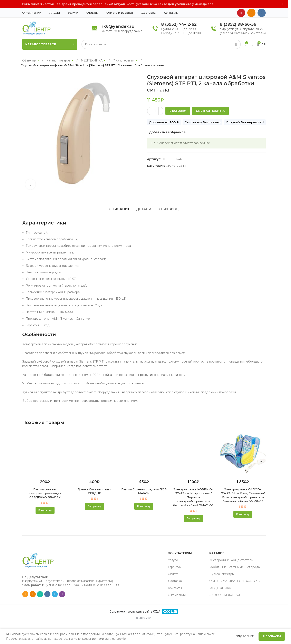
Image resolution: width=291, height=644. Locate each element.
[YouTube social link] (241, 13)
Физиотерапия (124, 60)
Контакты (175, 588)
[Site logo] (36, 28)
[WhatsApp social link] (40, 594)
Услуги (173, 560)
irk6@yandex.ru (117, 26)
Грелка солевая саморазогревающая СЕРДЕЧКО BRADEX (45, 493)
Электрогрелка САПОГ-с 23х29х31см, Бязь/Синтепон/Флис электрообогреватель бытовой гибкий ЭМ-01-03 (243, 495)
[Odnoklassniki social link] (251, 13)
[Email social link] (25, 594)
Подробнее (245, 636)
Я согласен (272, 636)
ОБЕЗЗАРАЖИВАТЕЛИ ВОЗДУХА (234, 581)
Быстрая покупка (210, 111)
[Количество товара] (155, 111)
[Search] (161, 44)
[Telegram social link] (55, 594)
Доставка (175, 581)
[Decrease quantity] (150, 111)
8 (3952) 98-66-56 (238, 24)
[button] (45, 510)
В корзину (178, 111)
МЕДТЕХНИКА (92, 60)
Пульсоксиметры (222, 574)
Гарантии (175, 567)
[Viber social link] (62, 594)
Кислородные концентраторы (231, 560)
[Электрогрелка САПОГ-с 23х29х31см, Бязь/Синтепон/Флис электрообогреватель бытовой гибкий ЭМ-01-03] (243, 453)
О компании (177, 595)
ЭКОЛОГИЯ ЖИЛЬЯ (225, 595)
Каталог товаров (59, 60)
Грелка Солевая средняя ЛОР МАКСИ (144, 491)
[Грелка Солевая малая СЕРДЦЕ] (94, 453)
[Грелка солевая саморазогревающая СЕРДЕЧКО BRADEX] (45, 453)
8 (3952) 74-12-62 (179, 24)
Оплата (173, 574)
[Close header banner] (283, 4)
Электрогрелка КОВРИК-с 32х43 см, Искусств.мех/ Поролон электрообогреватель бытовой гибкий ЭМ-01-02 (193, 497)
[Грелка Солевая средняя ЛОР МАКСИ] (144, 453)
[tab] (119, 207)
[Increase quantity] (161, 111)
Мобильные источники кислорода (235, 567)
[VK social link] (262, 13)
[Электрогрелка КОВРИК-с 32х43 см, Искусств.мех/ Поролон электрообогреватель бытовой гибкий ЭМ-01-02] (193, 453)
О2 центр (30, 60)
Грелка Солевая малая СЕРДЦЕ (94, 491)
